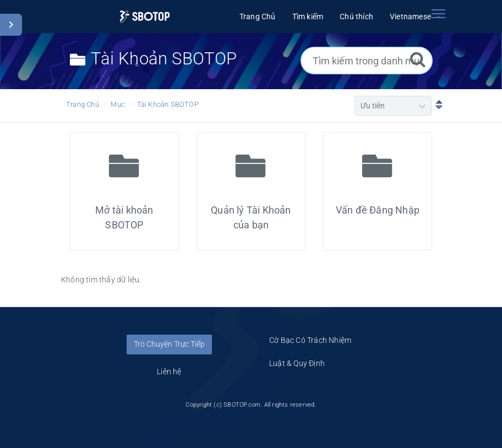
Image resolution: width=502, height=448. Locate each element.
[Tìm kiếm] (418, 59)
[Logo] (144, 17)
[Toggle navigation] (438, 14)
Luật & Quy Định (297, 363)
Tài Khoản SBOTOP (168, 104)
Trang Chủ (83, 104)
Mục (118, 104)
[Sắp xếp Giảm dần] (436, 106)
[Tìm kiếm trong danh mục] (367, 61)
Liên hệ (169, 371)
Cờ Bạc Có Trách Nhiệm (310, 340)
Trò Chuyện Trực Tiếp (169, 344)
